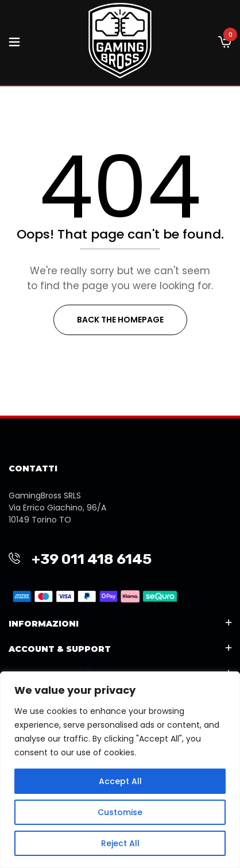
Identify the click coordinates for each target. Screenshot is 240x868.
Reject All (120, 843)
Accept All (120, 781)
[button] (225, 43)
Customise (120, 812)
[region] (120, 770)
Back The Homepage (120, 320)
